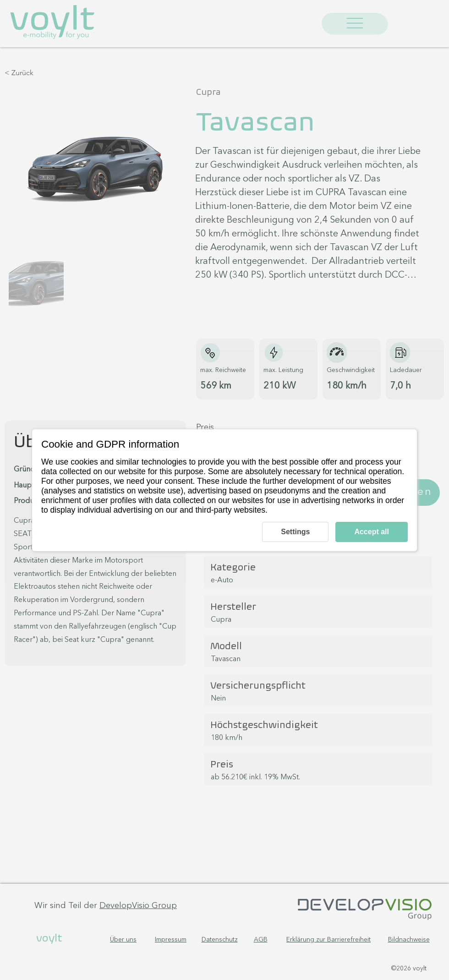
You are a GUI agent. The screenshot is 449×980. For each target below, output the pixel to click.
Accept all (372, 532)
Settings (295, 532)
